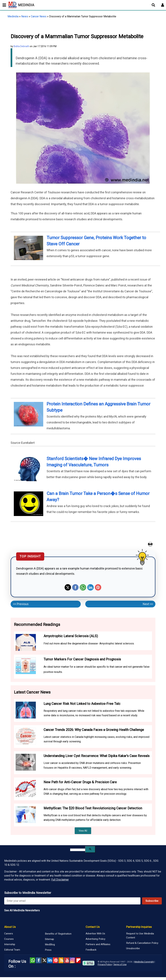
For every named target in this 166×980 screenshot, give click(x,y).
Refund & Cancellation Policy (142, 943)
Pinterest (98, 587)
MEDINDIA (21, 5)
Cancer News (39, 16)
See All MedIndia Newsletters (22, 910)
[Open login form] (163, 5)
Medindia (13, 16)
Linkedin (90, 587)
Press (48, 950)
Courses (9, 939)
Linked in (50, 960)
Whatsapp (83, 587)
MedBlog (50, 944)
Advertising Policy (95, 939)
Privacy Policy (105, 964)
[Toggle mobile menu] (3, 5)
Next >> (148, 604)
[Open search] (153, 5)
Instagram (72, 960)
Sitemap (49, 939)
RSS (61, 960)
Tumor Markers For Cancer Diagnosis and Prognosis (82, 659)
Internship (10, 944)
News (25, 16)
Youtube (67, 960)
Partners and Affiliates (98, 944)
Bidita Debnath (21, 46)
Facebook (75, 587)
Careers (9, 934)
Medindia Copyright (144, 962)
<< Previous (21, 604)
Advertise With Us (95, 934)
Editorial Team (12, 950)
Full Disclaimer (60, 880)
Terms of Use (120, 964)
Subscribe (152, 901)
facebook (38, 960)
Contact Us (93, 927)
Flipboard (78, 960)
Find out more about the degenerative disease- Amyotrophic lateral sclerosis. (89, 643)
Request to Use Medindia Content (140, 936)
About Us (10, 927)
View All (83, 831)
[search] (78, 850)
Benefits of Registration (58, 934)
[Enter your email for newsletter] (72, 901)
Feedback (91, 950)
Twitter (68, 587)
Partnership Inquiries (139, 927)
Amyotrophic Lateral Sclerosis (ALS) (71, 636)
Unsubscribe (133, 948)
